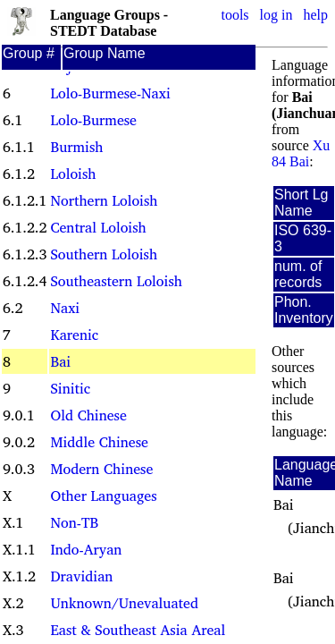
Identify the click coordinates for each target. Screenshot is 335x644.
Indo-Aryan (86, 549)
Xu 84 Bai (301, 153)
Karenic (74, 335)
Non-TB (74, 522)
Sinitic (70, 388)
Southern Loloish (104, 254)
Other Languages (103, 496)
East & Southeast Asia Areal (138, 630)
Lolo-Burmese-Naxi (110, 93)
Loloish (73, 174)
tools (234, 15)
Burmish (76, 147)
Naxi (65, 308)
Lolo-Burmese (93, 120)
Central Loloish (98, 227)
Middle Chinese (99, 442)
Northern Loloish (104, 200)
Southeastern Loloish (116, 281)
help (315, 15)
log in (276, 15)
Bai (60, 361)
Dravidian (81, 576)
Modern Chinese (101, 469)
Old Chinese (88, 415)
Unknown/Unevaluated (124, 603)
